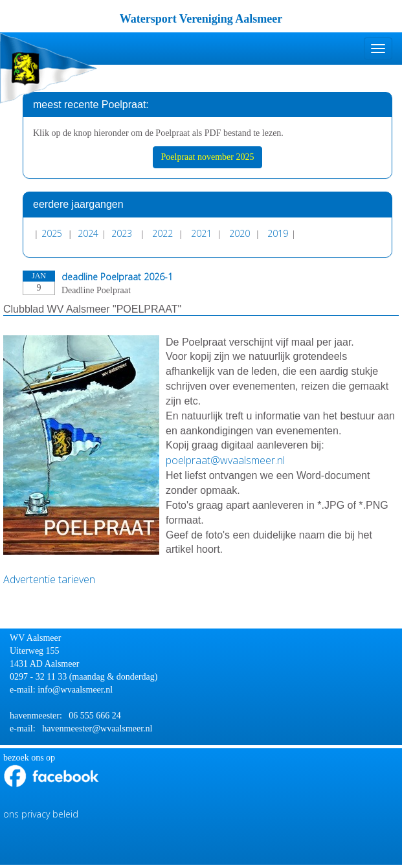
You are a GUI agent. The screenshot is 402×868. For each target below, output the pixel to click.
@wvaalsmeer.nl (225, 460)
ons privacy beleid (41, 814)
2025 (52, 233)
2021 (201, 233)
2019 (278, 233)
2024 (88, 233)
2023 (122, 233)
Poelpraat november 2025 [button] (208, 157)
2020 (240, 233)
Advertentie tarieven (50, 579)
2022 (162, 233)
